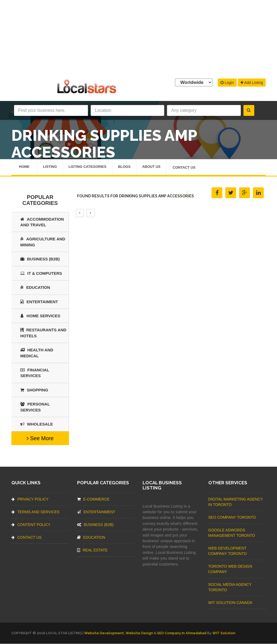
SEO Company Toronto (232, 517)
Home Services (40, 316)
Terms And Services (35, 512)
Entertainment (96, 512)
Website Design (139, 633)
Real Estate (92, 550)
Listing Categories (87, 167)
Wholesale (37, 424)
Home (24, 167)
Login (227, 83)
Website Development (104, 633)
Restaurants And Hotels (43, 333)
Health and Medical (37, 353)
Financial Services (35, 373)
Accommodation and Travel (42, 222)
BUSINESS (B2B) (40, 259)
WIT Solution (224, 633)
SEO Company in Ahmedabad (182, 633)
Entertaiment (39, 302)
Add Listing (252, 83)
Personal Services (35, 407)
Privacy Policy (30, 499)
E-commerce (93, 499)
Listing (50, 167)
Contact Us (184, 168)
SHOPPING (34, 390)
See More (40, 438)
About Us (151, 167)
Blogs (124, 167)
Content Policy (31, 525)
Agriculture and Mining (43, 242)
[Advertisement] (138, 38)
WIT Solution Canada (230, 603)
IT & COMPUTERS (41, 273)
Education (35, 287)
